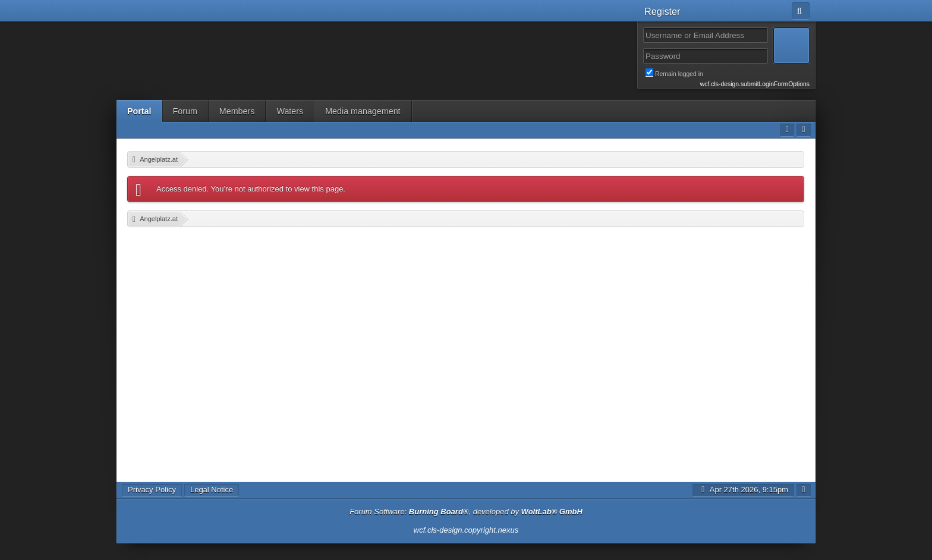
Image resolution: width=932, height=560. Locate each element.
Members (237, 111)
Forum (185, 111)
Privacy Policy (152, 490)
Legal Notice (212, 490)
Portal (139, 111)
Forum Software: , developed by (466, 512)
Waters (290, 111)
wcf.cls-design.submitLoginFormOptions (755, 84)
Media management (363, 111)
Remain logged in (728, 73)
